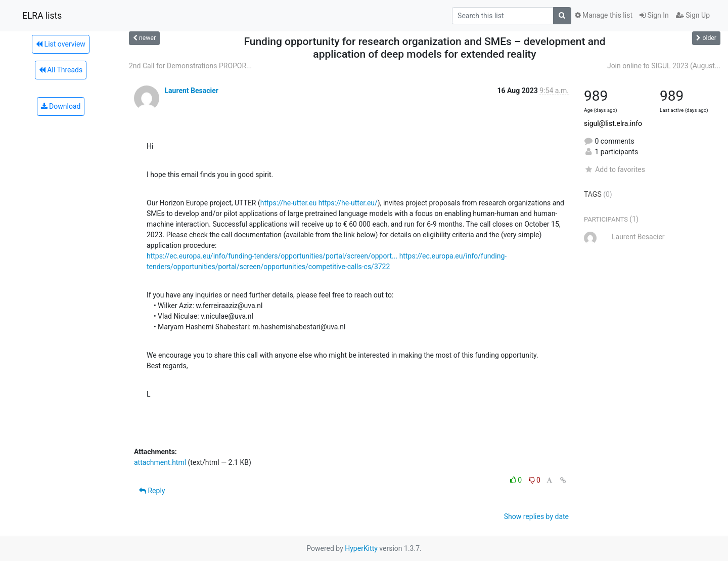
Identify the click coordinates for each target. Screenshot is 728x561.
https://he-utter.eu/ (348, 203)
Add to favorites (615, 169)
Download (61, 106)
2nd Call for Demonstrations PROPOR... (190, 66)
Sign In (654, 15)
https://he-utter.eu (288, 203)
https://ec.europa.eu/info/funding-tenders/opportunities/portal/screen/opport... (272, 256)
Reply (152, 491)
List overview (61, 44)
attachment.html (160, 462)
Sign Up (693, 15)
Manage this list (604, 15)
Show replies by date (536, 516)
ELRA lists (42, 16)
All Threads (61, 70)
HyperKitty (361, 548)
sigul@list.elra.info (613, 123)
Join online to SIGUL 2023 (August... (664, 66)
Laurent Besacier (191, 91)
